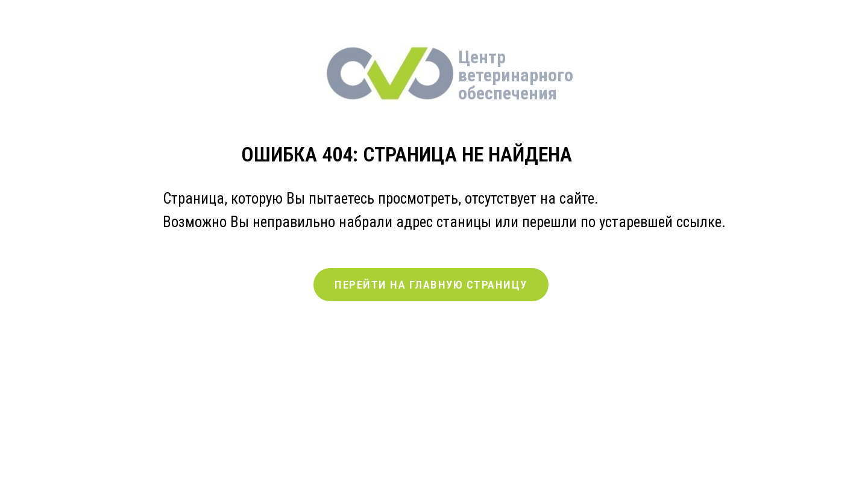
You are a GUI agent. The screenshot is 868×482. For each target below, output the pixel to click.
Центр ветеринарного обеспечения (516, 75)
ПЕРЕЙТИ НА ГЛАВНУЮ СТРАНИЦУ (431, 285)
